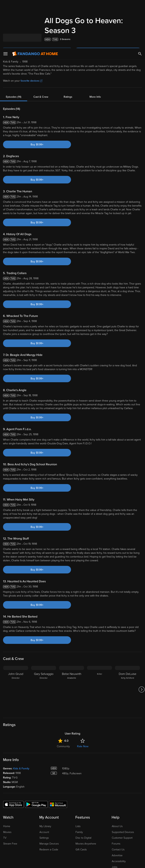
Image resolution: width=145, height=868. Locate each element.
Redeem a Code (49, 801)
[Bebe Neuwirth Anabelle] (72, 641)
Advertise (117, 807)
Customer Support (122, 790)
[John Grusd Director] (16, 641)
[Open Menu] (5, 6)
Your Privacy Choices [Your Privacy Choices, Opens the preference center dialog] (58, 862)
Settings (44, 790)
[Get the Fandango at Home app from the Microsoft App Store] (58, 756)
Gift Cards (81, 801)
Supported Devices (123, 784)
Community (63, 698)
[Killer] (99, 641)
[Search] (140, 6)
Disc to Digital (83, 790)
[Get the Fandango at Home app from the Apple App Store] (13, 756)
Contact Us (118, 801)
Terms (72, 831)
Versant (31, 831)
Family (79, 784)
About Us (117, 778)
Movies (7, 784)
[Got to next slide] (142, 641)
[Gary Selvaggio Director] (44, 641)
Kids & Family (21, 720)
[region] (72, 847)
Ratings (68, 49)
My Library (45, 778)
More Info (95, 49)
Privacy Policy (126, 831)
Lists (78, 778)
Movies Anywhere (86, 796)
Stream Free (10, 796)
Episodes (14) (14, 49)
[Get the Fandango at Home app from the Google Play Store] (36, 756)
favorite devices (31, 33)
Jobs (115, 819)
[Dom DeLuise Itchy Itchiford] (127, 641)
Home (7, 778)
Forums (116, 796)
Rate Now (83, 698)
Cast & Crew (41, 49)
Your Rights (113, 835)
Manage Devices (49, 796)
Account (44, 784)
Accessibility (119, 813)
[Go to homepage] (35, 6)
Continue (86, 862)
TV (5, 790)
